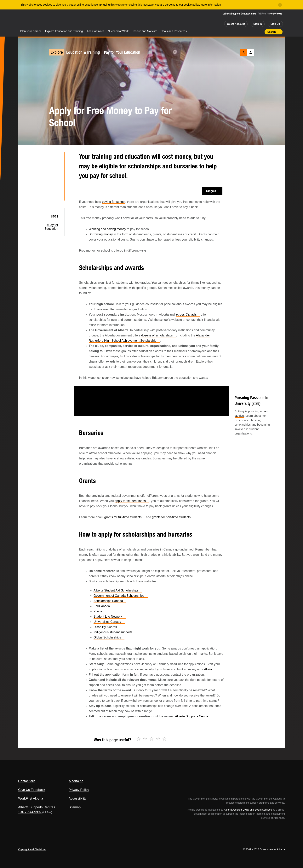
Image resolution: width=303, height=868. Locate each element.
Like (253, 32)
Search (272, 32)
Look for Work (95, 31)
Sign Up (275, 24)
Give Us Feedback (32, 790)
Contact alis (27, 781)
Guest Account (236, 24)
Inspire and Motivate (145, 31)
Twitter (55, 158)
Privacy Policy (79, 790)
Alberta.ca (76, 781)
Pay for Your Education (122, 52)
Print (260, 32)
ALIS (60, 19)
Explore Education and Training (64, 31)
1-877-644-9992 (274, 14)
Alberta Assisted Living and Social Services (248, 810)
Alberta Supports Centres (37, 807)
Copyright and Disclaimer (32, 849)
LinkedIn (55, 183)
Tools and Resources (174, 31)
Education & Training (83, 52)
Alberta (33, 20)
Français (210, 191)
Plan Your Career (31, 31)
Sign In (258, 24)
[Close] (280, 5)
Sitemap (75, 807)
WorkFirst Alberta (31, 798)
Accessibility (78, 798)
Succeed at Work (118, 31)
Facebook (55, 170)
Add (247, 32)
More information (211, 5)
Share (240, 32)
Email (55, 195)
